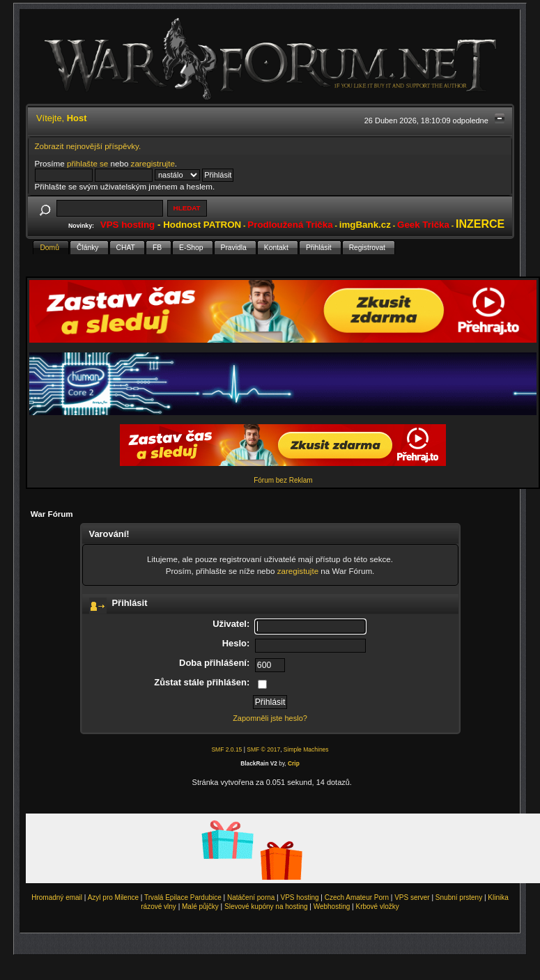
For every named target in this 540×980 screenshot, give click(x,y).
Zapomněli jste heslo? (270, 718)
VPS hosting (300, 897)
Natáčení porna (251, 897)
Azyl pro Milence (113, 897)
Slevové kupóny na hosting (266, 907)
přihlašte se (87, 163)
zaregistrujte (153, 163)
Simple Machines (306, 749)
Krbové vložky (377, 907)
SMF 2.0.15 (226, 749)
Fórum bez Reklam (283, 480)
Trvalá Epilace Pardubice (183, 897)
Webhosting (332, 907)
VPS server (412, 897)
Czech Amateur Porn (357, 897)
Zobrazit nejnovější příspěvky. (88, 146)
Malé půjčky (200, 907)
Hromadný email (57, 897)
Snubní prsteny (459, 897)
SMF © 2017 (263, 749)
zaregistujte (298, 571)
